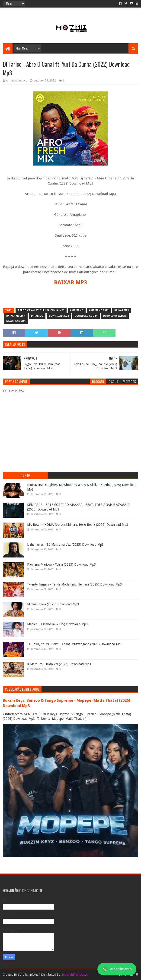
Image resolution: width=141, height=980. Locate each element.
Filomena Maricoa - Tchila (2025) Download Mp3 (62, 564)
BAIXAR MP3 (70, 282)
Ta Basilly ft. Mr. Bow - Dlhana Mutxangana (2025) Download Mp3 (75, 644)
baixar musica (16, 316)
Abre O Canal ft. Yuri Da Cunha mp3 (41, 310)
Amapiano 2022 (99, 310)
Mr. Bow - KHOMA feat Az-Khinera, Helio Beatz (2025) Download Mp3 (78, 525)
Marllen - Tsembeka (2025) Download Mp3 (58, 624)
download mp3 (16, 321)
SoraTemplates (28, 975)
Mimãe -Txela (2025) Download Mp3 (53, 604)
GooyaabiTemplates (74, 975)
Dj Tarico (37, 316)
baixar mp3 (122, 310)
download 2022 (59, 316)
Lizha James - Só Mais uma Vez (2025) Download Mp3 (66, 545)
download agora (86, 316)
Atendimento (117, 969)
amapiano (77, 310)
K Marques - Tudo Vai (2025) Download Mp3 (59, 664)
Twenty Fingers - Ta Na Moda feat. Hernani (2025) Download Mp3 (75, 584)
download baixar (115, 316)
